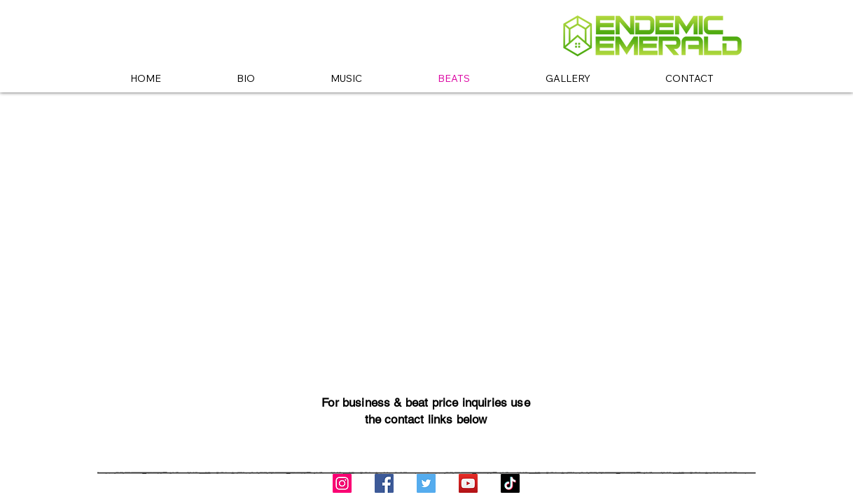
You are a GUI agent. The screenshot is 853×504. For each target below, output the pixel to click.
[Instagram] (342, 483)
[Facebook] (384, 483)
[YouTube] (468, 483)
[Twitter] (426, 483)
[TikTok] (510, 483)
